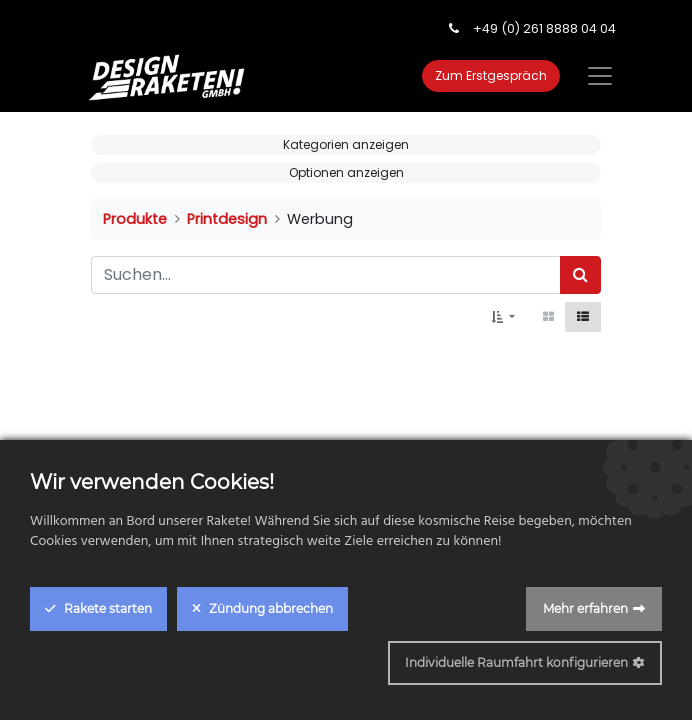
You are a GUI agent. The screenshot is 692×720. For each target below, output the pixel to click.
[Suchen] (580, 275)
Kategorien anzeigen (346, 144)
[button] (503, 317)
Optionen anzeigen (346, 172)
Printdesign (227, 219)
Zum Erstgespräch (491, 75)
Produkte (135, 219)
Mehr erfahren (585, 608)
